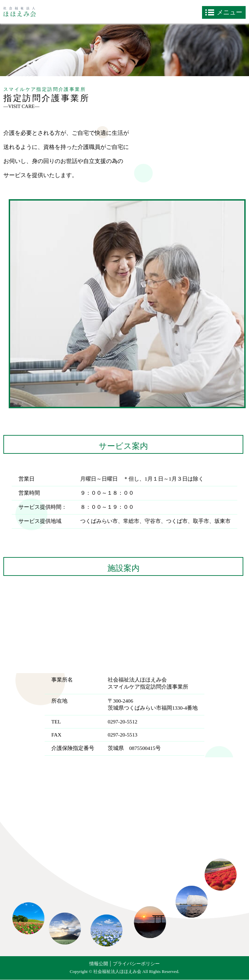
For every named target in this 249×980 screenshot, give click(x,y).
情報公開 (99, 964)
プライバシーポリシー (136, 964)
